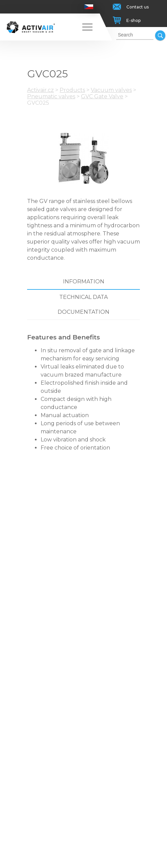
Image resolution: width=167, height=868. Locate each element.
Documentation (83, 312)
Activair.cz (40, 90)
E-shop (133, 20)
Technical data (83, 297)
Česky (89, 7)
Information (84, 282)
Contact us (138, 7)
